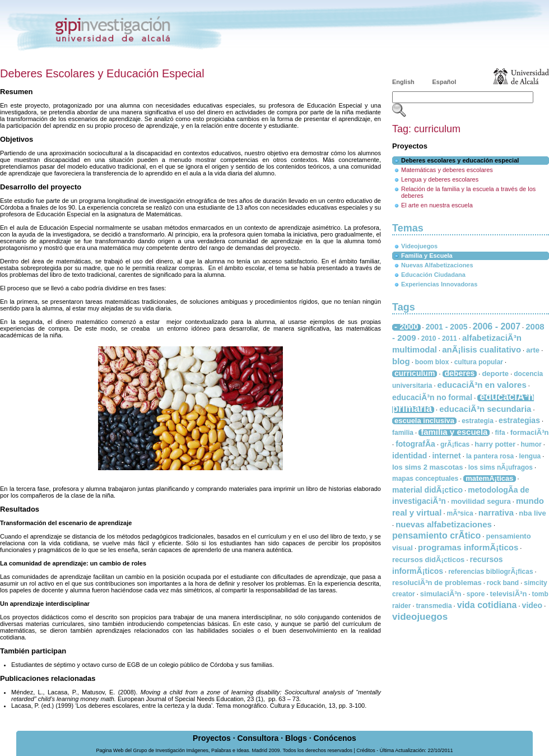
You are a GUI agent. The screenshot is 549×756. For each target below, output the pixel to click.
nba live (532, 513)
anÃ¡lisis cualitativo (481, 349)
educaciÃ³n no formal (432, 397)
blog (401, 361)
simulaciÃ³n (441, 594)
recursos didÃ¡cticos (428, 560)
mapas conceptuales (425, 479)
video (532, 605)
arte (533, 350)
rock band (503, 583)
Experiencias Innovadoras (439, 284)
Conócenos (335, 738)
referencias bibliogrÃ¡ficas (490, 572)
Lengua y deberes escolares (440, 179)
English (403, 82)
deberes (460, 373)
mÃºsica (460, 513)
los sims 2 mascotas (427, 467)
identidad (410, 456)
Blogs (296, 738)
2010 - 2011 (439, 338)
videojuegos (420, 617)
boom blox (432, 362)
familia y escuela (454, 432)
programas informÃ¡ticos (468, 547)
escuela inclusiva (424, 421)
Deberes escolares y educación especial (460, 160)
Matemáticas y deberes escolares (447, 170)
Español (445, 82)
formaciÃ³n (530, 432)
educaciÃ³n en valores (482, 385)
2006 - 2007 (497, 326)
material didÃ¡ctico (427, 490)
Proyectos (212, 738)
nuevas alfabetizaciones (444, 524)
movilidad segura (481, 501)
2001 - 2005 (447, 327)
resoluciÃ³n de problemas (437, 583)
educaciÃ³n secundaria (485, 409)
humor (531, 444)
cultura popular (479, 362)
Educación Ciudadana (433, 275)
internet (446, 456)
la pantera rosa (490, 456)
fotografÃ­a (415, 444)
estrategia (478, 421)
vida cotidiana (487, 605)
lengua (530, 456)
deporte (495, 374)
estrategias (519, 420)
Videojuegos (419, 246)
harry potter (495, 444)
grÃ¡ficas (455, 444)
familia (403, 433)
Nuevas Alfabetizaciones (437, 265)
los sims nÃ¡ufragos (501, 467)
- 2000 (406, 326)
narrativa (496, 512)
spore (476, 594)
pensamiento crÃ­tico (436, 535)
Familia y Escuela (427, 256)
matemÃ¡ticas (489, 478)
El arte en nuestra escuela (437, 205)
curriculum (415, 373)
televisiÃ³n (509, 594)
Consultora (258, 738)
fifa (500, 433)
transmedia (434, 606)
